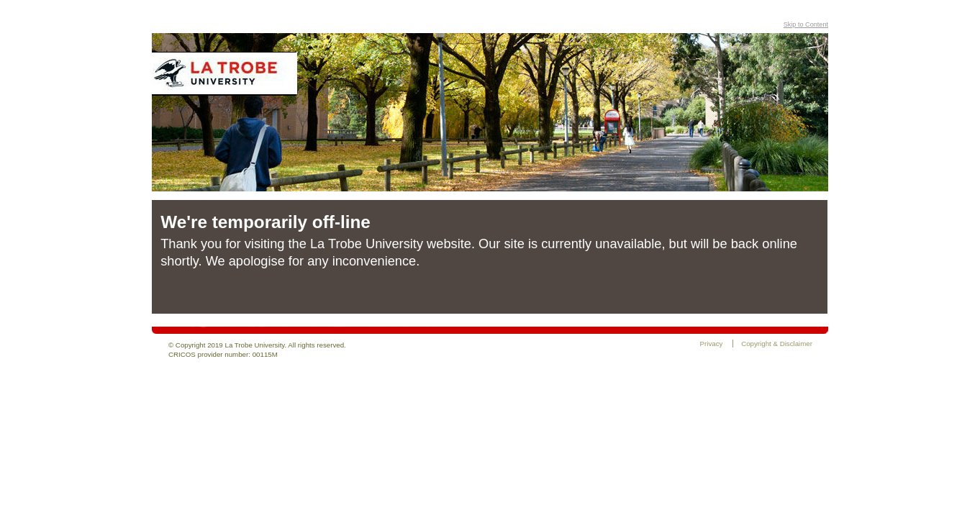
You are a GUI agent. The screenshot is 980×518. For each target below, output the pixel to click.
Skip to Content (806, 24)
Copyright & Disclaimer (777, 344)
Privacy (712, 344)
